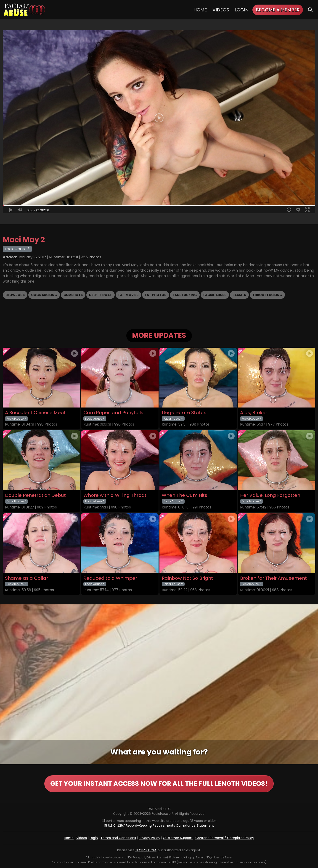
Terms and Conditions (118, 838)
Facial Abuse (215, 295)
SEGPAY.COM (146, 850)
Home (200, 10)
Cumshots (73, 295)
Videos (221, 10)
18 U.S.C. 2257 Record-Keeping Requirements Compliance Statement (159, 826)
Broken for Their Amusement (273, 578)
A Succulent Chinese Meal (35, 413)
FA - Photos (156, 295)
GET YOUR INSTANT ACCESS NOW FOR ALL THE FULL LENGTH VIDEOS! (159, 784)
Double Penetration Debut (35, 495)
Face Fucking (185, 295)
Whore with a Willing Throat (115, 495)
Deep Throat (101, 295)
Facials (239, 295)
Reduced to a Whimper (110, 578)
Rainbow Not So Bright (187, 578)
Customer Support (178, 838)
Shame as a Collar (26, 578)
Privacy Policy (149, 838)
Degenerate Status (184, 413)
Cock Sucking (44, 295)
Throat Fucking (267, 295)
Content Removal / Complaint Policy (225, 838)
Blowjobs (15, 295)
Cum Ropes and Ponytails (113, 413)
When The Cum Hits (184, 495)
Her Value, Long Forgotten (270, 495)
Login (242, 10)
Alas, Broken (254, 413)
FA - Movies (128, 295)
